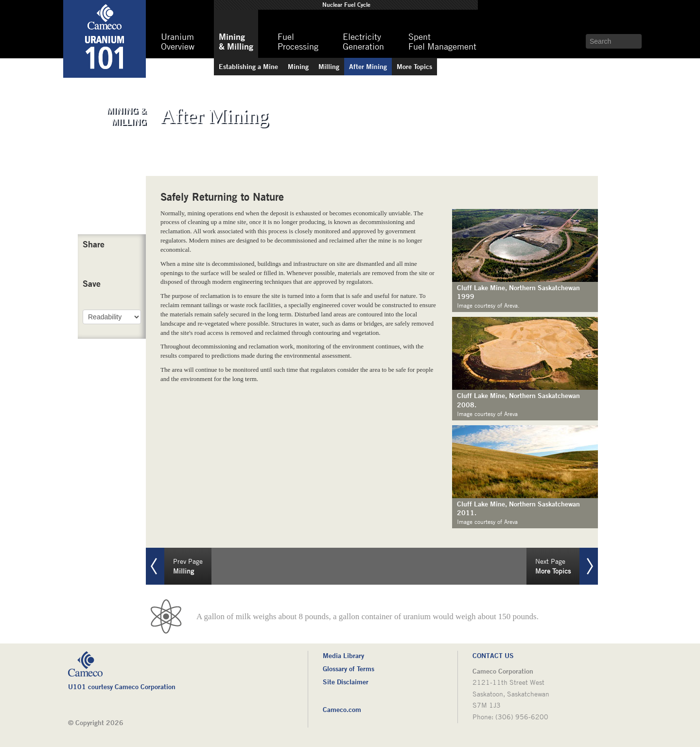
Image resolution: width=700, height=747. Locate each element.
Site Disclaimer (346, 682)
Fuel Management (442, 42)
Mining (368, 66)
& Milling (236, 41)
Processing (298, 42)
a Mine (248, 66)
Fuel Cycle (346, 5)
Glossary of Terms (349, 669)
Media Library (343, 655)
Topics (414, 66)
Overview (178, 42)
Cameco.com (342, 709)
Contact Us (493, 655)
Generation (363, 42)
